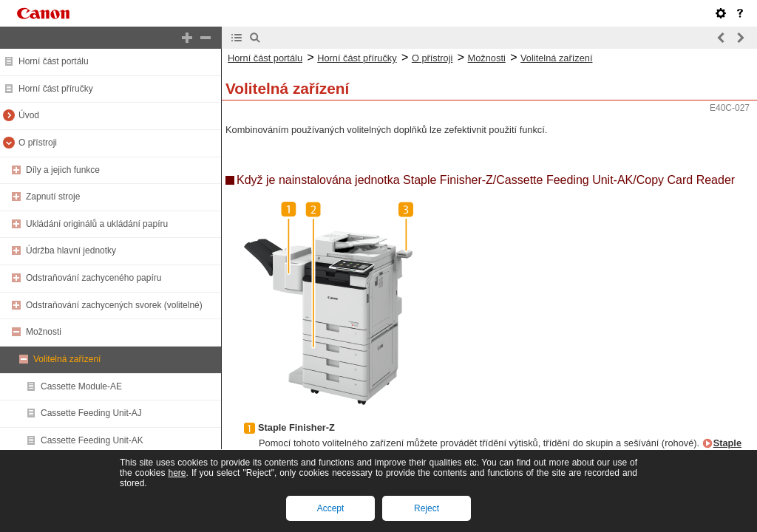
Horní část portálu (54, 61)
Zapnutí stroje (53, 197)
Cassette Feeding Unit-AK (92, 440)
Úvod (29, 115)
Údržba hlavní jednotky (71, 250)
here (177, 473)
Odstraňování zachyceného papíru (94, 278)
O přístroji (38, 143)
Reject (427, 508)
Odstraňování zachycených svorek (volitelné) (114, 305)
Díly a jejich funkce (63, 170)
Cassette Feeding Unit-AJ (91, 413)
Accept (331, 508)
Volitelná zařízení (67, 359)
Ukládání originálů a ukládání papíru (97, 224)
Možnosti (44, 332)
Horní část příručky (56, 89)
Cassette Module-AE (81, 386)
